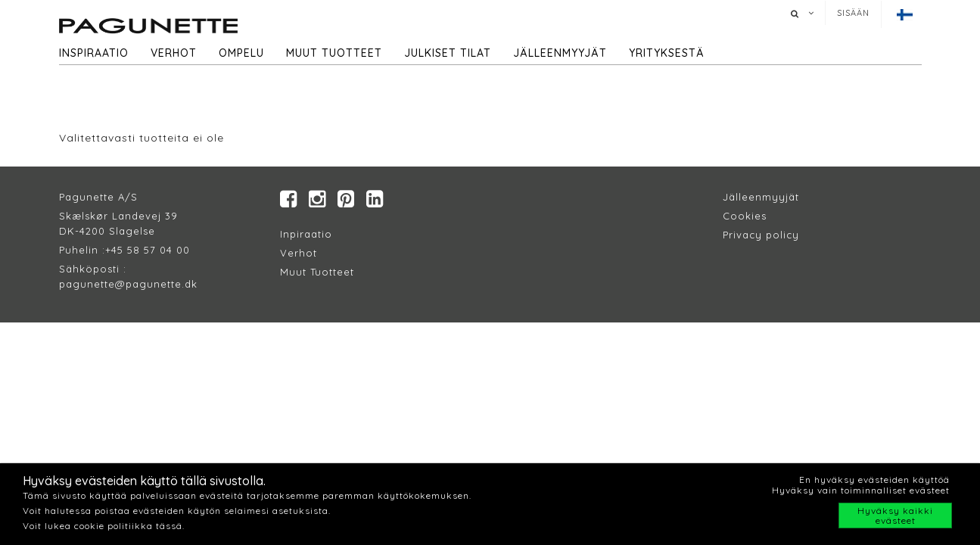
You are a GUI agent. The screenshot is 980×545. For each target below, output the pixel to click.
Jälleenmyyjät (560, 53)
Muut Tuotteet (317, 272)
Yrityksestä (667, 53)
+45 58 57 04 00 (148, 250)
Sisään (853, 13)
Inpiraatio (306, 234)
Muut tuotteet (334, 53)
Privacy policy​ (761, 235)
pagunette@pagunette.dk (128, 284)
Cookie (742, 216)
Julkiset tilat (448, 53)
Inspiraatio (94, 53)
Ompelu (241, 53)
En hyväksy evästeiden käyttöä (874, 480)
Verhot (174, 53)
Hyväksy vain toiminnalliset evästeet (861, 490)
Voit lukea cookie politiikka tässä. (104, 526)
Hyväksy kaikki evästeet (895, 515)
